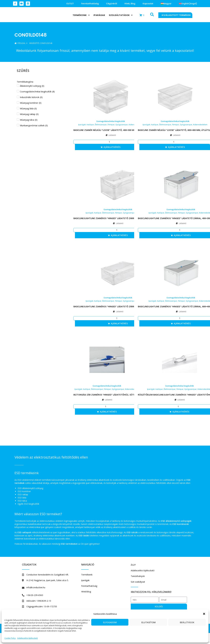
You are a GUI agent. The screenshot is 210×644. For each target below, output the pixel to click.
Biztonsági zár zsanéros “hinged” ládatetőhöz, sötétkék (107, 395)
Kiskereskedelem (200, 125)
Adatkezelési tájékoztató (28, 638)
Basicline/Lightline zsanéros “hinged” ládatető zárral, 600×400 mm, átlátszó (118, 306)
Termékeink (81, 15)
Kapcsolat (148, 4)
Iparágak (99, 15)
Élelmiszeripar (101, 125)
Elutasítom (148, 622)
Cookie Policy (10, 638)
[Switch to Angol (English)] (188, 4)
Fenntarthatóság (90, 4)
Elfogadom (110, 622)
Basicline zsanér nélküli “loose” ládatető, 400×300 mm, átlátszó (111, 130)
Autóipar (90, 125)
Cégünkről (112, 4)
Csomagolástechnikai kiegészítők (111, 121)
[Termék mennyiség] (111, 142)
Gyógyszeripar (122, 125)
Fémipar (111, 125)
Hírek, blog (130, 4)
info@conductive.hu (36, 587)
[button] (204, 612)
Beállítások (187, 622)
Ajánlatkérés (112, 147)
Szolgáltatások (121, 15)
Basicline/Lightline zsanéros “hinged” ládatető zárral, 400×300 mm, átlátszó (118, 218)
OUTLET (70, 4)
